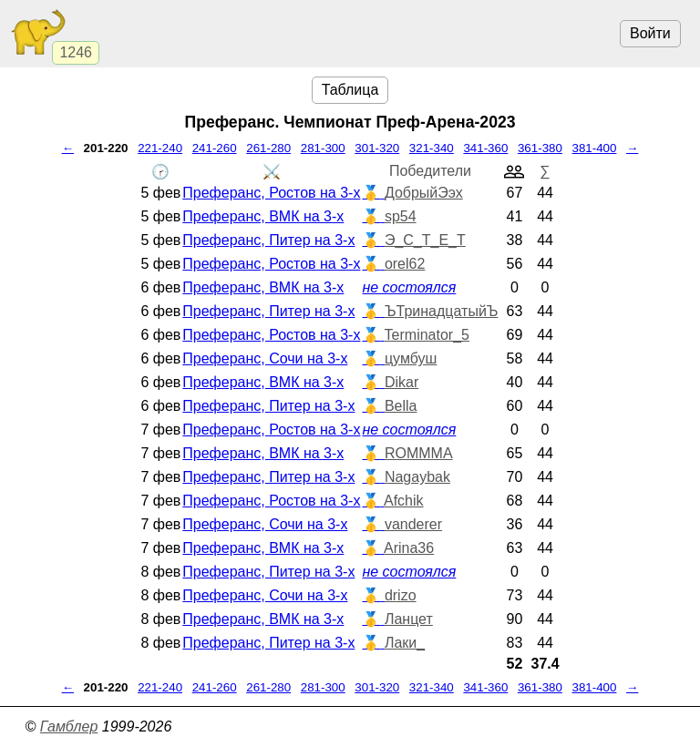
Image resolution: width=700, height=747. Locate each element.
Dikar (401, 382)
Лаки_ (405, 643)
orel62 (405, 264)
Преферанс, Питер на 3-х (268, 240)
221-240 (160, 148)
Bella (401, 406)
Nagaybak (417, 477)
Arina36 (409, 548)
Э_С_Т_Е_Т (425, 240)
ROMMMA (419, 453)
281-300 (323, 148)
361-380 (540, 148)
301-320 (377, 148)
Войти (650, 33)
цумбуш (411, 358)
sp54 (401, 216)
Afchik (404, 501)
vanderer (413, 524)
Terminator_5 (427, 335)
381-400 (595, 148)
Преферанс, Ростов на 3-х (271, 193)
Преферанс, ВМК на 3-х (263, 216)
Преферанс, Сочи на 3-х (265, 358)
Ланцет (409, 619)
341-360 (485, 148)
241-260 (215, 148)
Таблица (350, 90)
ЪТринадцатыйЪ (442, 311)
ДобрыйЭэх (424, 193)
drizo (401, 595)
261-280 (268, 148)
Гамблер (69, 727)
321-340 (432, 148)
